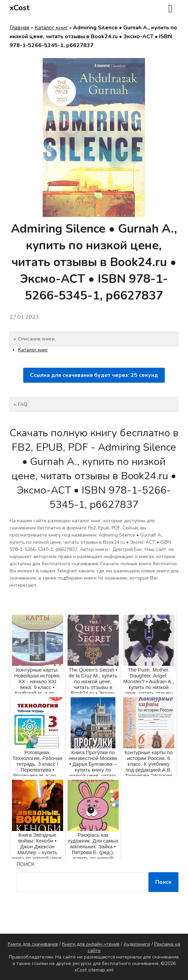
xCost (20, 8)
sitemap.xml (101, 970)
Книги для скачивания (33, 944)
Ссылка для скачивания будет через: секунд (94, 375)
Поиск (25, 864)
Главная (19, 28)
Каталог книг (51, 28)
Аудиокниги (137, 944)
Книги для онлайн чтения (91, 944)
